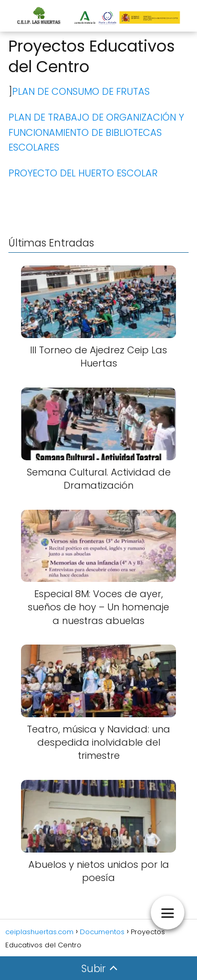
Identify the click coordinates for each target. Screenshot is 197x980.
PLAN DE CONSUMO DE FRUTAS (81, 91)
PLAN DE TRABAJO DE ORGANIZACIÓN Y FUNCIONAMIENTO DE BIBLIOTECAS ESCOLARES (96, 132)
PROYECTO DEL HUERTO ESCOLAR (83, 173)
